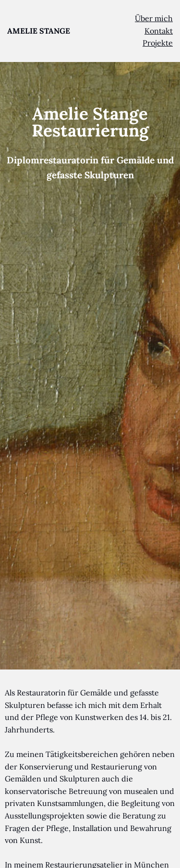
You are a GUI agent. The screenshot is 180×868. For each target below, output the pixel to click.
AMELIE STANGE (39, 31)
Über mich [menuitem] (154, 18)
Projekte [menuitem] (158, 43)
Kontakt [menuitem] (159, 31)
